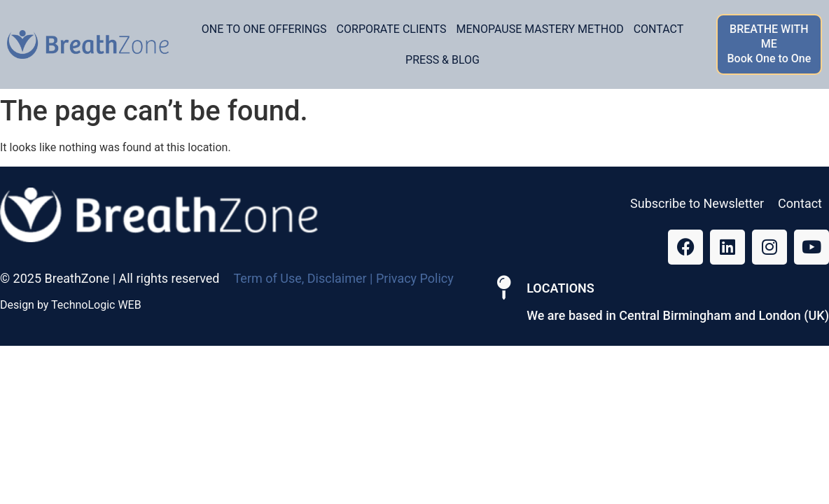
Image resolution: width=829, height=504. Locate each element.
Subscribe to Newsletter (697, 203)
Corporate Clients (392, 29)
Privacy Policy (415, 278)
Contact (659, 29)
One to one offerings (264, 29)
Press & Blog (443, 60)
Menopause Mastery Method (539, 29)
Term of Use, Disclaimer (300, 278)
